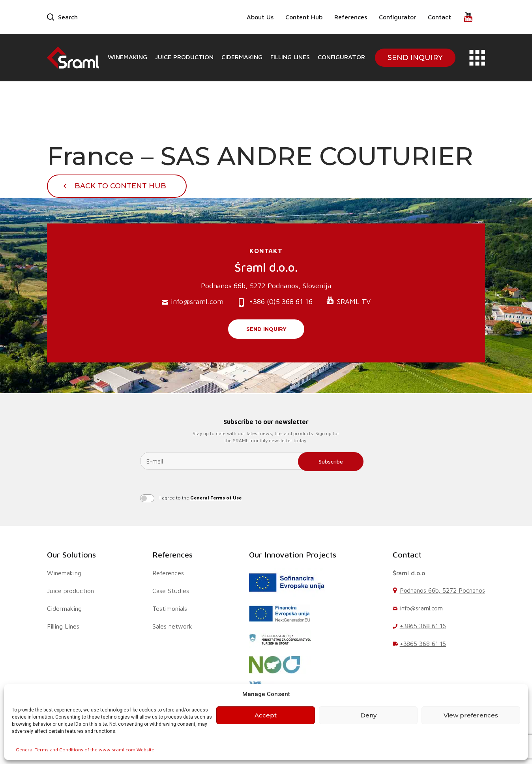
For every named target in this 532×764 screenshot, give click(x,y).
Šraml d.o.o (409, 573)
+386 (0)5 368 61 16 (275, 302)
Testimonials (170, 608)
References (351, 17)
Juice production (184, 57)
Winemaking (127, 57)
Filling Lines (290, 57)
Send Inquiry (415, 58)
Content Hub (304, 17)
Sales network (172, 626)
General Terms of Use (216, 498)
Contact (439, 17)
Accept (266, 715)
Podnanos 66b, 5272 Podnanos (442, 590)
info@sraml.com (193, 302)
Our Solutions (71, 555)
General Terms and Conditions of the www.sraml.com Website (85, 750)
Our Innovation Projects (293, 555)
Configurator (397, 17)
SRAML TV (348, 301)
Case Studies (171, 591)
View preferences (471, 715)
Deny (368, 715)
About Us (260, 17)
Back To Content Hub (120, 186)
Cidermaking (242, 57)
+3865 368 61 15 (423, 644)
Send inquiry (266, 329)
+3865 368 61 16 (423, 626)
